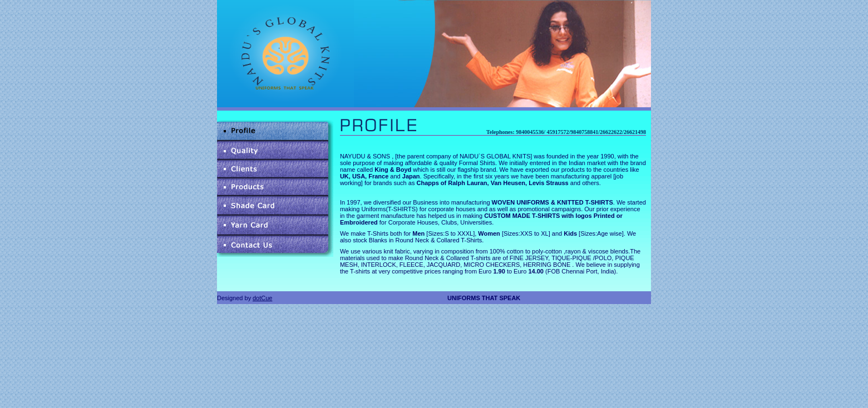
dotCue (262, 298)
